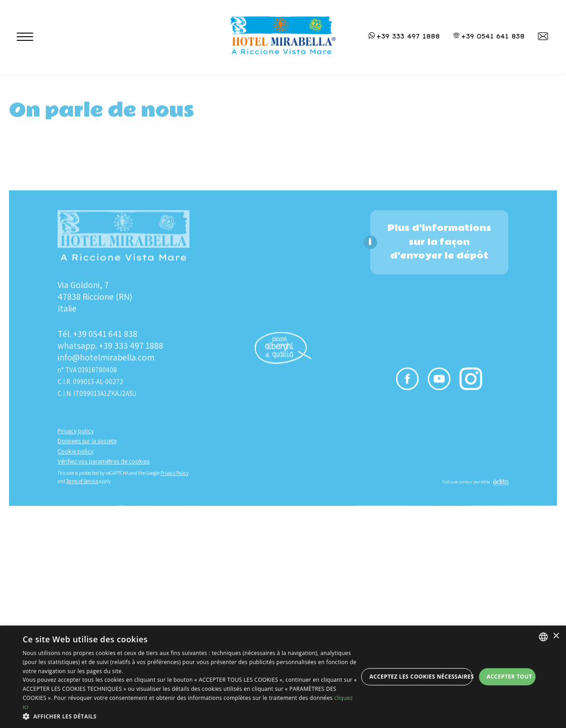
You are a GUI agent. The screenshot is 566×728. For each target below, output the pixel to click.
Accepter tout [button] (509, 677)
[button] (190, 716)
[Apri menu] (20, 39)
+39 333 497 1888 (131, 578)
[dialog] (283, 677)
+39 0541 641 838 (105, 566)
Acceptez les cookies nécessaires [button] (421, 677)
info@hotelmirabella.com (106, 589)
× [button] (556, 636)
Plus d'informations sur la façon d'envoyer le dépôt (439, 474)
